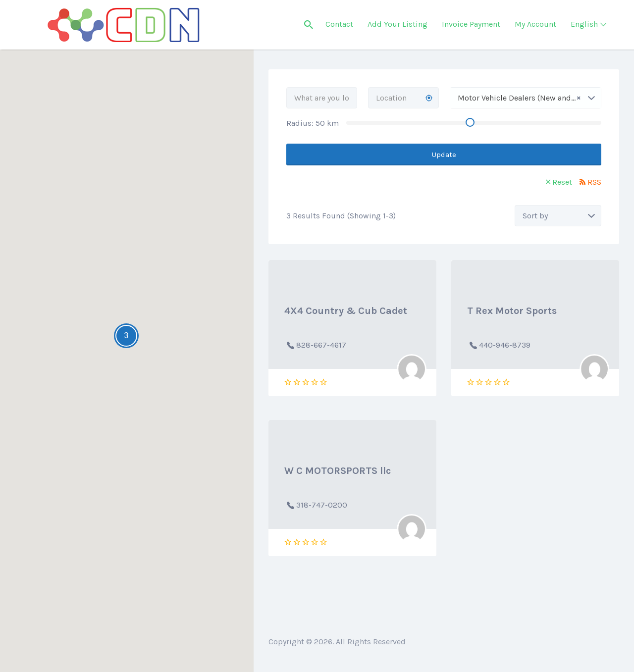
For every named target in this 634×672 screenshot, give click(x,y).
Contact (339, 24)
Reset (562, 182)
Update (444, 155)
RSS (594, 182)
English (584, 24)
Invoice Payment (471, 24)
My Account (535, 24)
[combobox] (526, 98)
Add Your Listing (397, 24)
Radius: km (313, 123)
